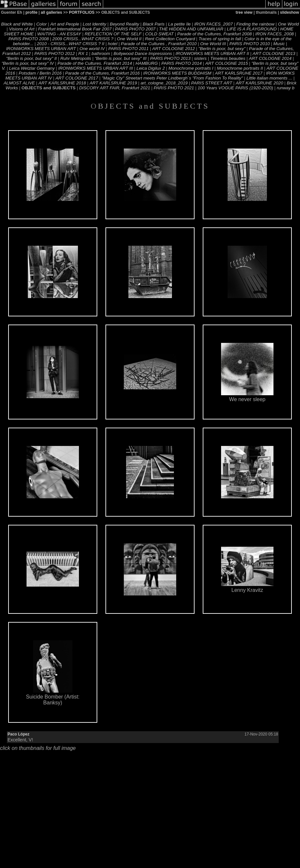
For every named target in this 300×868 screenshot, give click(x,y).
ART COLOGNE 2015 (227, 63)
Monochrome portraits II (240, 68)
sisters (200, 58)
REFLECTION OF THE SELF (113, 34)
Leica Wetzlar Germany (32, 68)
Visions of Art (22, 29)
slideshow (290, 12)
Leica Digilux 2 (151, 68)
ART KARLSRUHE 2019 (113, 83)
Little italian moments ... (269, 78)
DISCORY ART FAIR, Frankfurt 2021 (115, 88)
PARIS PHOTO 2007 (135, 29)
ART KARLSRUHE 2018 (62, 83)
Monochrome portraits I (191, 68)
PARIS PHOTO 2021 (174, 88)
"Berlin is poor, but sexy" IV (28, 63)
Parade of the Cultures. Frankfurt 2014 (94, 63)
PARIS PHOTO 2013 (170, 58)
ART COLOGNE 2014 (270, 58)
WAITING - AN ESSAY (59, 34)
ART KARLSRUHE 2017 (239, 73)
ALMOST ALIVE (19, 83)
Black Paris (154, 24)
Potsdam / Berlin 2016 (40, 73)
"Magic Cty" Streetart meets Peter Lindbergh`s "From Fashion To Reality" (172, 78)
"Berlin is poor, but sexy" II (32, 58)
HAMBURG (147, 63)
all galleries (51, 12)
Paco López (19, 734)
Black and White (17, 24)
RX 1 (83, 53)
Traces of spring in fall (220, 39)
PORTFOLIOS (82, 12)
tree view (244, 12)
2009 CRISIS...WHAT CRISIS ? (83, 39)
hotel (112, 44)
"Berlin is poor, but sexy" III (121, 58)
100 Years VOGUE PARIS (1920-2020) (235, 88)
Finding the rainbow (255, 24)
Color (42, 24)
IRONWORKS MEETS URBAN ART (41, 49)
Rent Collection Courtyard (170, 39)
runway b (286, 88)
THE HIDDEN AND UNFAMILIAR (191, 29)
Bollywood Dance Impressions (143, 53)
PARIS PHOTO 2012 (55, 53)
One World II (129, 39)
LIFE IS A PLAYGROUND (252, 29)
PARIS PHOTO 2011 (129, 49)
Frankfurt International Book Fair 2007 (75, 29)
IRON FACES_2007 (214, 24)
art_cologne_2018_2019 (164, 83)
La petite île (179, 24)
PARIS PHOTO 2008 (29, 39)
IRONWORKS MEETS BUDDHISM (177, 73)
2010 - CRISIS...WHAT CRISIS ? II (71, 44)
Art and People (65, 24)
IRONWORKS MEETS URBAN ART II (212, 53)
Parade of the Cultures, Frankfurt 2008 (214, 34)
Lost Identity (95, 24)
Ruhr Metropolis (76, 58)
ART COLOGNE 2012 (174, 49)
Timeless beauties (228, 58)
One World (289, 24)
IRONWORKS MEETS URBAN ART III (96, 68)
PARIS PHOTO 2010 (250, 44)
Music (279, 44)
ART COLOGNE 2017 (77, 78)
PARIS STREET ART (212, 83)
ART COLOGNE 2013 (274, 53)
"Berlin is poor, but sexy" (222, 49)
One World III (213, 44)
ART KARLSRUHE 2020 (260, 83)
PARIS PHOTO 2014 (182, 63)
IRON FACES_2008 (274, 34)
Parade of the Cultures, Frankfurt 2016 (102, 73)
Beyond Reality (124, 24)
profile (32, 12)
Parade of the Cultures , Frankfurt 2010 (159, 44)
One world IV (92, 49)
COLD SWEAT (159, 34)
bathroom (101, 53)
